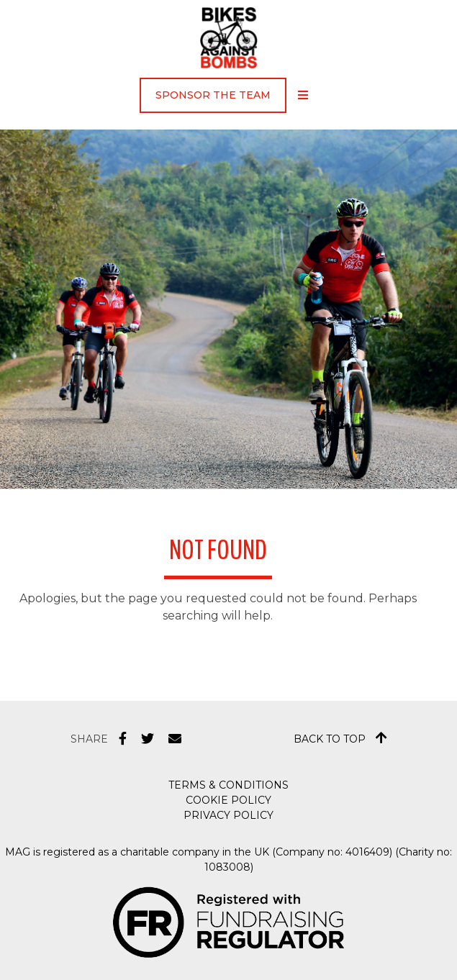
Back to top (340, 738)
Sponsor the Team (213, 95)
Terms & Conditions (228, 785)
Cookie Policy (228, 800)
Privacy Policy (228, 815)
